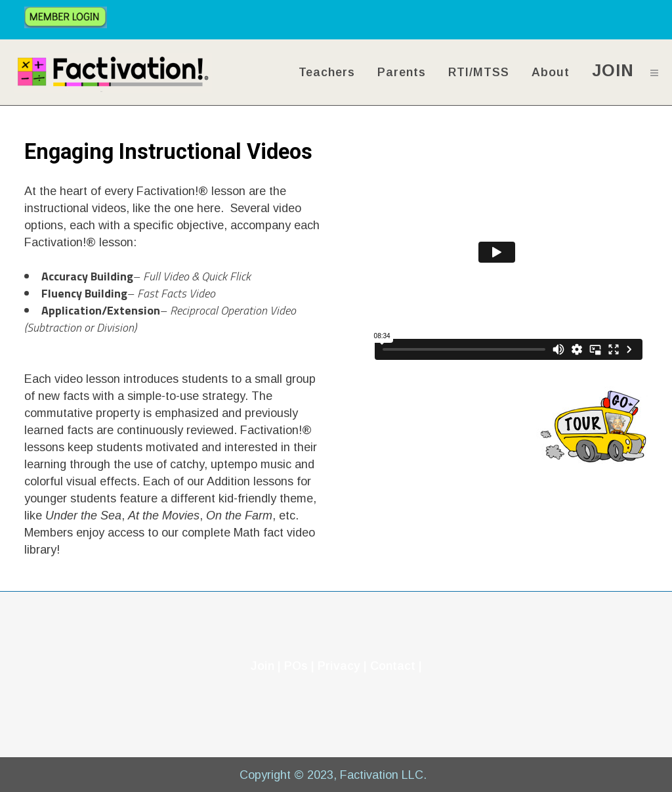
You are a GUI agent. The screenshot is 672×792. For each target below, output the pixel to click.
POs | (299, 666)
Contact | (396, 666)
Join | (266, 666)
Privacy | (344, 666)
